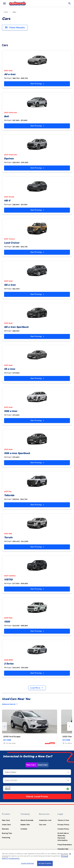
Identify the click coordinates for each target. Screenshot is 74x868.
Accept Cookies (45, 863)
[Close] (70, 854)
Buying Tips (7, 833)
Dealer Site (25, 825)
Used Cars (43, 765)
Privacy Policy (63, 825)
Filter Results (15, 28)
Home (6, 12)
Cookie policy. (14, 858)
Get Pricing (37, 84)
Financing (6, 837)
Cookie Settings (27, 863)
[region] (37, 859)
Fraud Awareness (65, 845)
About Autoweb (27, 820)
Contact (24, 829)
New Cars (31, 765)
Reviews (5, 829)
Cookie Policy (63, 829)
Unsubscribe (63, 849)
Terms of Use (63, 820)
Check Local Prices (37, 796)
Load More (37, 688)
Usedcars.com (45, 820)
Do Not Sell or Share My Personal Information (63, 837)
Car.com (43, 825)
